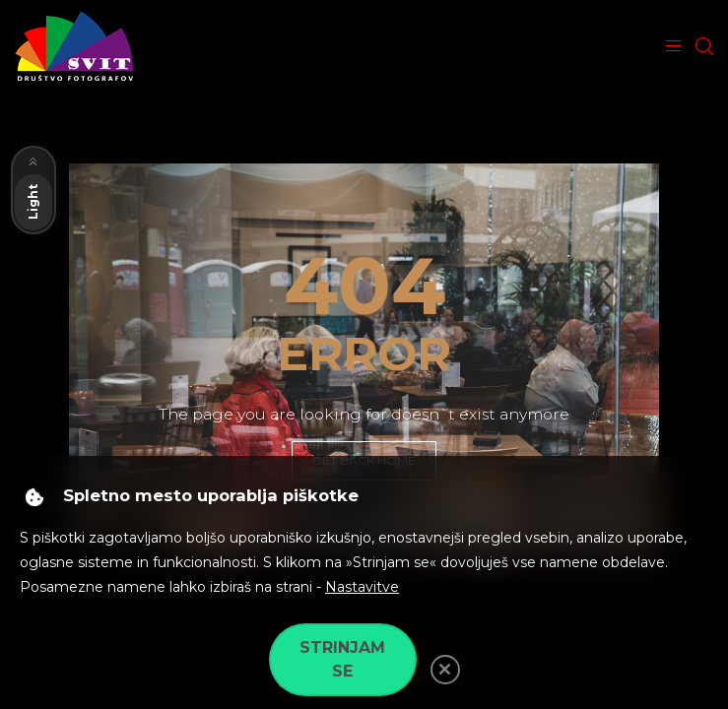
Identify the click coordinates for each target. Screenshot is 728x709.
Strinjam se (342, 659)
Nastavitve (362, 587)
